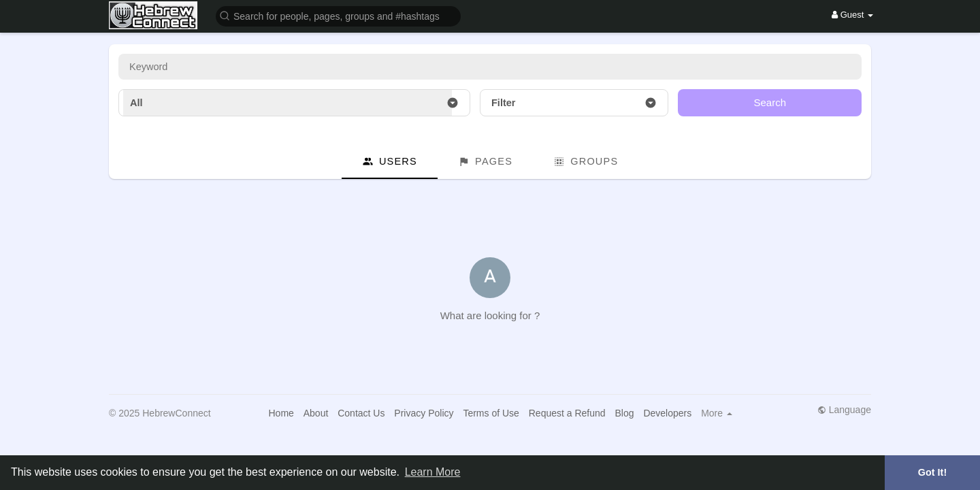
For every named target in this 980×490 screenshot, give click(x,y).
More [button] (717, 413)
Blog (625, 413)
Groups (586, 162)
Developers (667, 413)
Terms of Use (491, 413)
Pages (485, 162)
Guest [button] (852, 15)
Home (281, 413)
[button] (338, 15)
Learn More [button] (433, 472)
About (316, 413)
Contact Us (361, 413)
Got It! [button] (932, 472)
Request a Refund (567, 413)
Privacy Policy (424, 413)
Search (770, 102)
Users (390, 162)
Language (844, 410)
